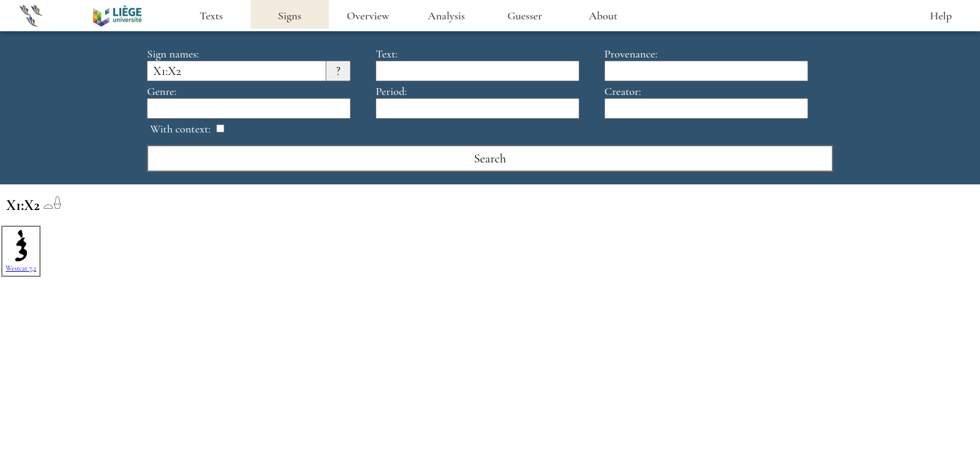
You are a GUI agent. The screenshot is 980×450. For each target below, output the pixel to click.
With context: (180, 129)
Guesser (525, 16)
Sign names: (173, 54)
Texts (211, 16)
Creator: (623, 91)
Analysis (447, 16)
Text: (387, 54)
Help (941, 16)
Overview (368, 16)
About (603, 16)
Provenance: (631, 54)
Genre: (162, 91)
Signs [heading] (290, 16)
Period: (391, 91)
